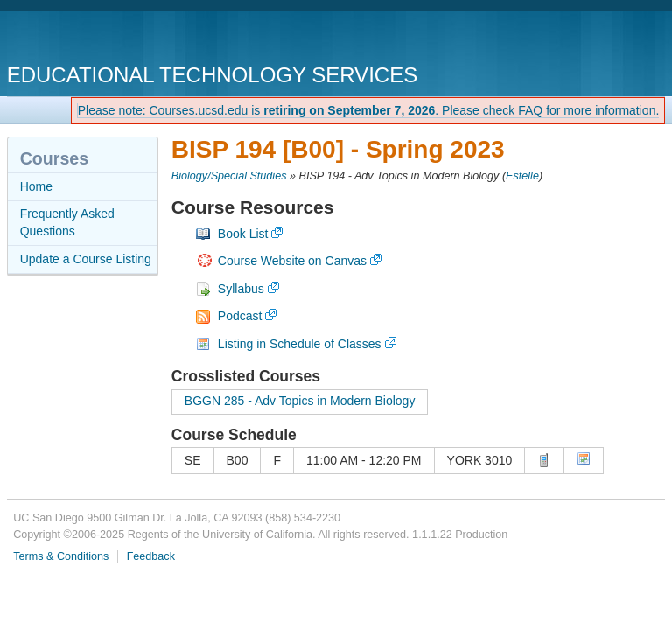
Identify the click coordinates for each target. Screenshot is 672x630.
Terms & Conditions (61, 556)
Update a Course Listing (86, 259)
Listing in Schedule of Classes (300, 344)
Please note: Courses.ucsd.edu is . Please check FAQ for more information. (369, 110)
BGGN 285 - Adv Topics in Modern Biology (300, 401)
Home (36, 186)
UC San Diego (107, 39)
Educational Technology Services (212, 75)
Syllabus (241, 289)
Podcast (240, 316)
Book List (243, 234)
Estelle (522, 176)
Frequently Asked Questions (67, 222)
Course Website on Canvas (292, 261)
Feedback (151, 556)
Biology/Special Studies (229, 176)
